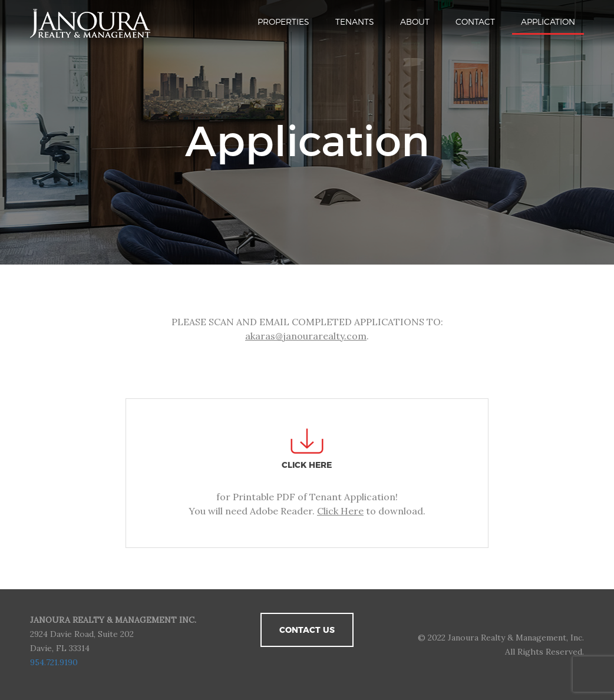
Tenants (355, 22)
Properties (283, 22)
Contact (475, 22)
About (415, 22)
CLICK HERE (307, 465)
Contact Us (307, 630)
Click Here (340, 511)
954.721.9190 (54, 662)
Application (548, 22)
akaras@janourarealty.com (306, 336)
